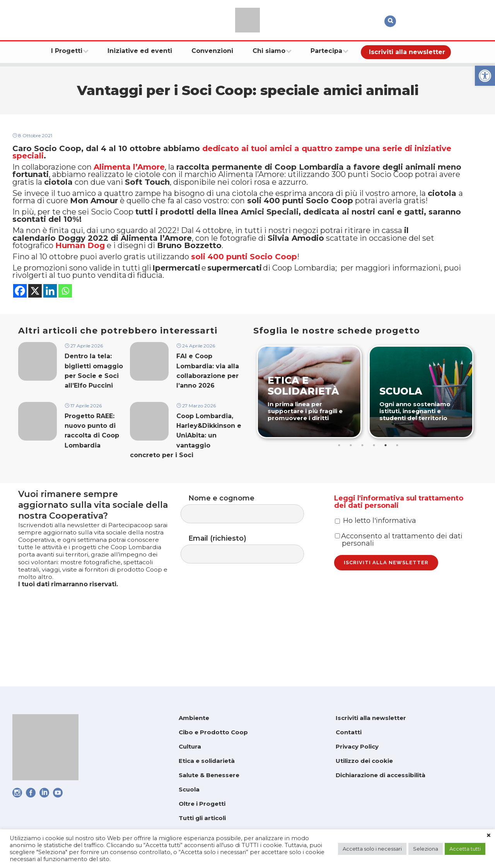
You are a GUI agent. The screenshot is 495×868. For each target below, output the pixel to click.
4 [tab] (375, 488)
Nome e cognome (250, 549)
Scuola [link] (189, 789)
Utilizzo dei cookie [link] (364, 761)
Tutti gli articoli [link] (202, 818)
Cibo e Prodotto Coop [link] (213, 732)
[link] (485, 76)
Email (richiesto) (250, 591)
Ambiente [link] (194, 718)
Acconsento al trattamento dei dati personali (399, 593)
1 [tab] (340, 488)
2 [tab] (352, 488)
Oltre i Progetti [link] (202, 804)
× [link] (489, 836)
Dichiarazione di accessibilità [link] (381, 775)
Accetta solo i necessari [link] (372, 849)
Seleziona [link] (426, 849)
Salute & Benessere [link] (209, 775)
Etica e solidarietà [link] (207, 761)
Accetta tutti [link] (465, 849)
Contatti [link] (349, 732)
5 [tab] (386, 488)
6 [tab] (398, 488)
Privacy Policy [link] (357, 746)
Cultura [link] (190, 746)
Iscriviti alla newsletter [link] (371, 718)
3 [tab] (363, 488)
